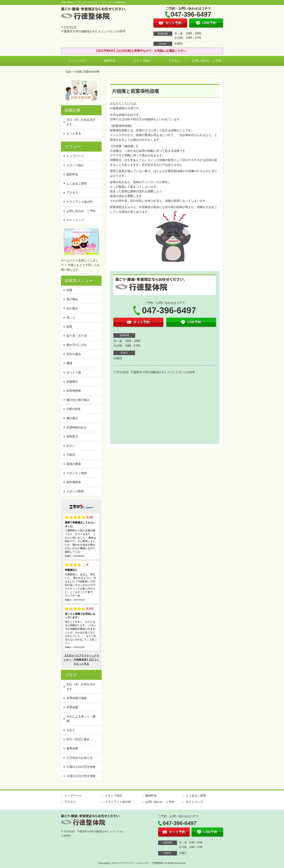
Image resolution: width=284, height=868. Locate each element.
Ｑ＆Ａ (71, 730)
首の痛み (72, 308)
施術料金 (110, 61)
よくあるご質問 (77, 184)
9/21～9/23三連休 (78, 739)
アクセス (174, 61)
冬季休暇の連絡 (77, 698)
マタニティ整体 (77, 473)
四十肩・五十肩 (77, 336)
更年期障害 (74, 482)
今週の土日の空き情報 (81, 767)
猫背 (69, 327)
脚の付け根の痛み (78, 400)
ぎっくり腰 (74, 372)
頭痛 (69, 290)
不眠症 (71, 455)
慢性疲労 (72, 436)
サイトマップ (75, 220)
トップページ (77, 61)
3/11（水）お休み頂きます (81, 122)
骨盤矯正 (72, 382)
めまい (71, 446)
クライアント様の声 (80, 202)
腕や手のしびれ (77, 345)
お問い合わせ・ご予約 (207, 61)
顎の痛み (72, 299)
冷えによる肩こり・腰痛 (81, 719)
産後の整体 (74, 464)
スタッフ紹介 (142, 61)
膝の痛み (72, 418)
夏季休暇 (72, 749)
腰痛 (69, 363)
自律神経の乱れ (77, 427)
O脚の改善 (73, 409)
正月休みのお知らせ (80, 758)
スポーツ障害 (75, 491)
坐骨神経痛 (74, 391)
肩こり (71, 318)
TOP (68, 72)
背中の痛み (74, 354)
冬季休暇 (72, 707)
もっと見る (74, 133)
